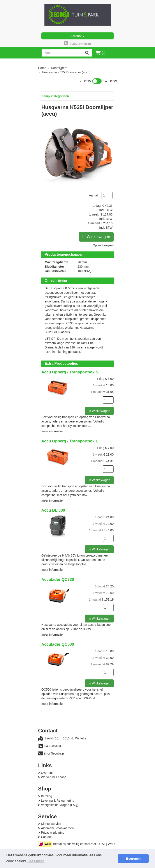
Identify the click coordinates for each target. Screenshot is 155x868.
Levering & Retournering (58, 801)
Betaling (47, 796)
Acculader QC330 (58, 580)
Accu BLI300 (53, 510)
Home (42, 68)
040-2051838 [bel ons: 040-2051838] (54, 746)
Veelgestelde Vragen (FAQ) (60, 805)
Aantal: (94, 195)
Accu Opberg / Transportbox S (70, 372)
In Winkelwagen (96, 237)
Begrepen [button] (133, 859)
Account (77, 36)
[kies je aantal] (108, 400)
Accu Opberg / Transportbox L (70, 441)
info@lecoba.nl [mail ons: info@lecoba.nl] (54, 753)
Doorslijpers (59, 68)
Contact (46, 837)
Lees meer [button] (36, 861)
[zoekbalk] (62, 53)
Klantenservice (51, 824)
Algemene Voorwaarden (57, 828)
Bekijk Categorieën (77, 96)
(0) (100, 53)
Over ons (47, 773)
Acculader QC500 (58, 644)
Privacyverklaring (53, 833)
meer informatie (52, 431)
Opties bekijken (103, 245)
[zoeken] (87, 53)
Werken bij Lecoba (54, 777)
